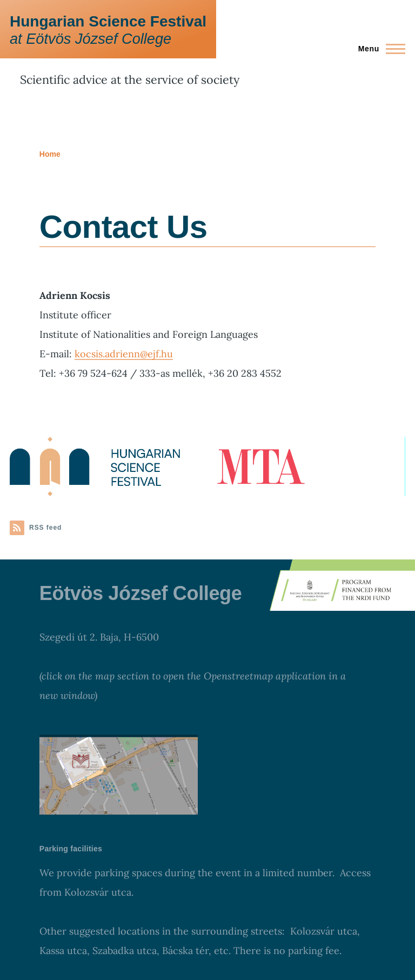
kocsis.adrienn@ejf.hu (124, 354)
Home (50, 154)
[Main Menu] (379, 49)
